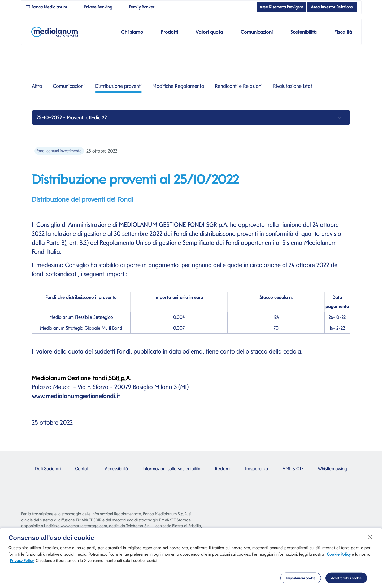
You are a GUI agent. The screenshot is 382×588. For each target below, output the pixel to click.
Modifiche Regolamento (178, 86)
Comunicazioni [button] (257, 32)
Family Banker (144, 6)
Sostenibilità (303, 32)
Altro (37, 86)
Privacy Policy (22, 562)
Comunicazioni (69, 86)
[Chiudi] (370, 539)
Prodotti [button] (169, 32)
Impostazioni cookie (301, 580)
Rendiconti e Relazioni (239, 86)
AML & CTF (293, 469)
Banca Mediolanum (48, 6)
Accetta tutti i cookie (346, 580)
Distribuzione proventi (118, 88)
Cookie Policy (339, 556)
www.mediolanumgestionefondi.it (76, 396)
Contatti (83, 469)
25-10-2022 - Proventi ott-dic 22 (71, 117)
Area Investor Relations (332, 7)
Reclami (223, 469)
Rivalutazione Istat (293, 86)
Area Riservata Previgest (281, 7)
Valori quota (209, 32)
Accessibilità (116, 469)
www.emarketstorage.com (84, 526)
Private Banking (100, 6)
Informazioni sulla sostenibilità (172, 469)
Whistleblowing (332, 469)
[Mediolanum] (55, 32)
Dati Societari (48, 469)
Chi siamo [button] (132, 32)
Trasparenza (256, 469)
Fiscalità (343, 32)
